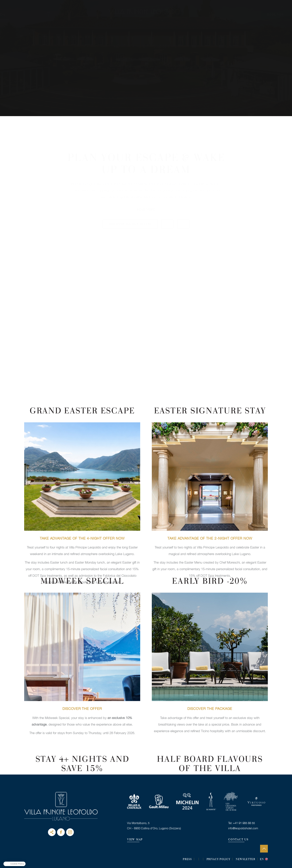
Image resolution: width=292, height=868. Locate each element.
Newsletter (245, 859)
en (262, 859)
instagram (70, 832)
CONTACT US (238, 840)
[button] (15, 864)
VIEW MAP (135, 840)
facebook (61, 832)
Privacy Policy (218, 859)
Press (187, 859)
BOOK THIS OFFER (82, 496)
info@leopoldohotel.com (243, 828)
